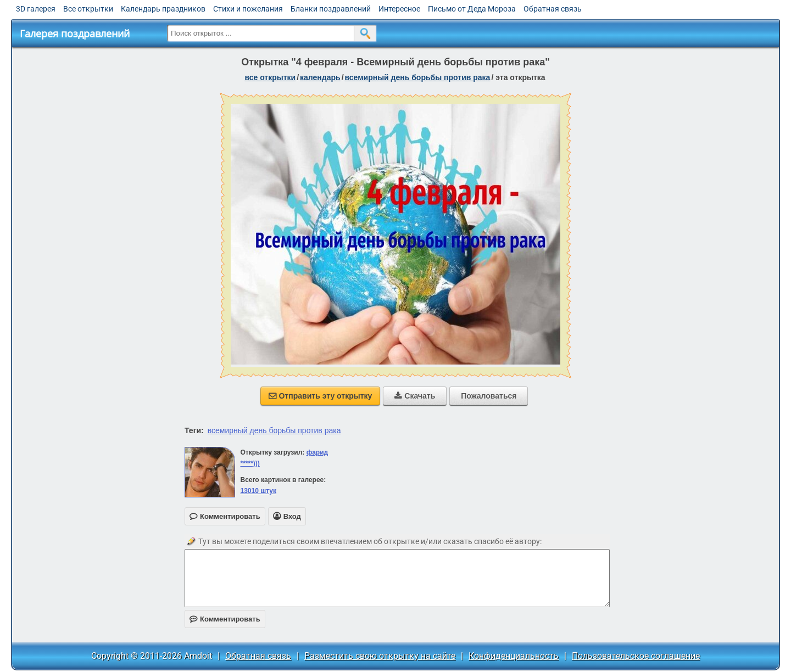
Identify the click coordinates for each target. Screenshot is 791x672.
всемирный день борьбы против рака (274, 430)
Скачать (415, 396)
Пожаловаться (489, 396)
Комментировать (225, 619)
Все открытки (88, 9)
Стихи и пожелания (248, 9)
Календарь (320, 77)
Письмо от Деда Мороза (472, 9)
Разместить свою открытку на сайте (380, 656)
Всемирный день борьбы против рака (418, 77)
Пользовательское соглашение (636, 656)
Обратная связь (553, 9)
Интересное (399, 9)
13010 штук (258, 491)
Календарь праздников (163, 9)
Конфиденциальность (514, 656)
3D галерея (36, 9)
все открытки (270, 77)
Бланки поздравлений (331, 9)
